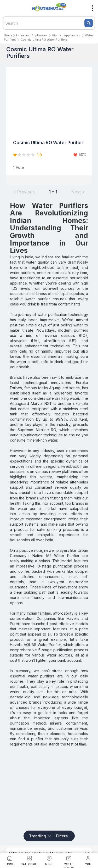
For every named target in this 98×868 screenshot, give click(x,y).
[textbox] (49, 23)
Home (8, 35)
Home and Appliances (32, 35)
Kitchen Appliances (66, 35)
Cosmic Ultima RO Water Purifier (48, 143)
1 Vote (19, 167)
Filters (62, 836)
